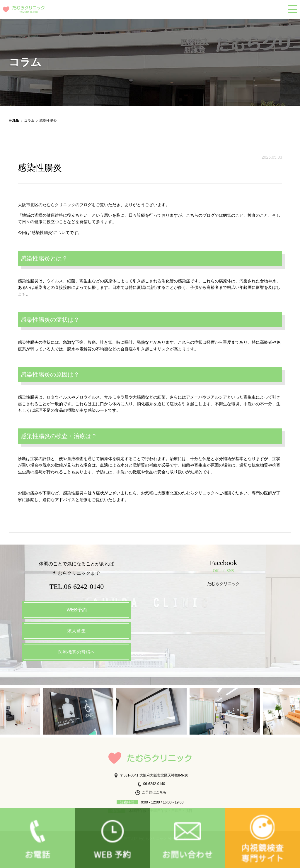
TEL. (76, 586)
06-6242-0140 (151, 784)
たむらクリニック (224, 584)
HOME (14, 121)
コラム (29, 121)
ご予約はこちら (151, 792)
